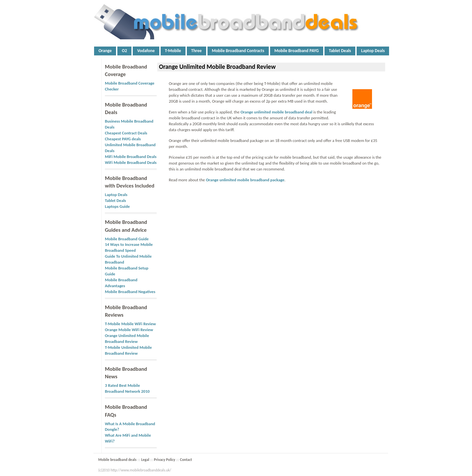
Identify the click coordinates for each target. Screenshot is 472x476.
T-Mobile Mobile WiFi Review (130, 324)
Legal (145, 460)
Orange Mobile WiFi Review (129, 330)
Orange (105, 51)
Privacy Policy (165, 460)
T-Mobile (173, 51)
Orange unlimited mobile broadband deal (276, 112)
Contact (186, 460)
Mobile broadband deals (118, 460)
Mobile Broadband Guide (127, 239)
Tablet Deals (340, 51)
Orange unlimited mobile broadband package (245, 180)
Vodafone (146, 51)
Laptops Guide (117, 206)
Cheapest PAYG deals (123, 139)
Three (196, 51)
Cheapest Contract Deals (126, 133)
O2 (125, 51)
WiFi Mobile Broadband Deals (131, 162)
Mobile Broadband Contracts (238, 51)
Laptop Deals (373, 51)
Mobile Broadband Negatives (130, 292)
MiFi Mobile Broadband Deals (131, 157)
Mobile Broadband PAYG (296, 51)
